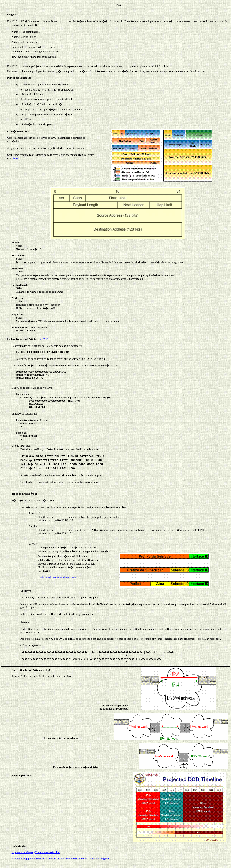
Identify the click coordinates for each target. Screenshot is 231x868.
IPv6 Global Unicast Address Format (58, 577)
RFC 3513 (42, 339)
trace (16, 158)
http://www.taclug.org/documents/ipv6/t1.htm (36, 852)
